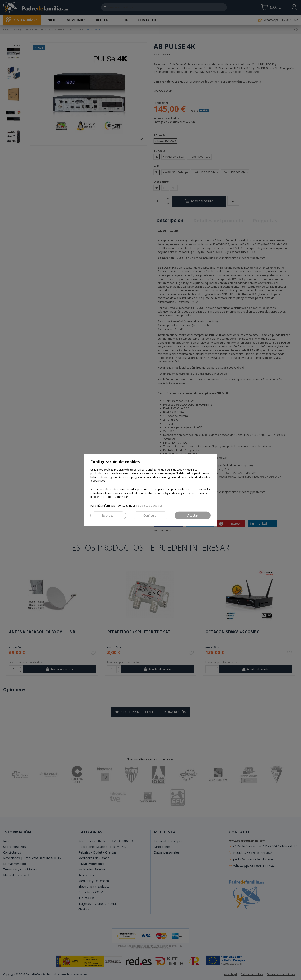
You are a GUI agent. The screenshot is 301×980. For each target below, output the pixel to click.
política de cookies (151, 505)
